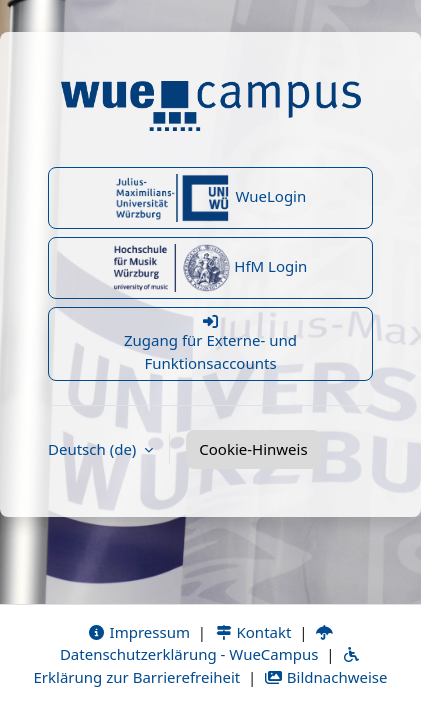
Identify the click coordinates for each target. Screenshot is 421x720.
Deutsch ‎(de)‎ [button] (94, 449)
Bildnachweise (325, 677)
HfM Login (211, 268)
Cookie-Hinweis (253, 449)
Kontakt (253, 632)
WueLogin (211, 198)
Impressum (138, 632)
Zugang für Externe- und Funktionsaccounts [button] (210, 343)
